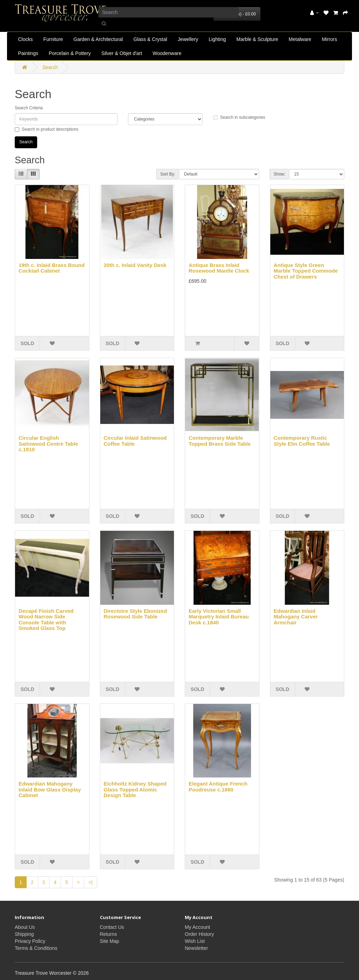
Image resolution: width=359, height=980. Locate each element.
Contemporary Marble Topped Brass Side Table (220, 441)
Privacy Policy (30, 941)
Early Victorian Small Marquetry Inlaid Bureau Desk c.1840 (219, 617)
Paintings (28, 53)
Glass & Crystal (150, 39)
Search (50, 67)
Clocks (25, 39)
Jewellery (188, 39)
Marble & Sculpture (257, 39)
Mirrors (330, 39)
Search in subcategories (239, 117)
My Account (197, 927)
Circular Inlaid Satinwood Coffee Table (135, 441)
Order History (199, 934)
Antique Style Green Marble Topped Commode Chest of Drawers (306, 271)
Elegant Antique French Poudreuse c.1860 (218, 787)
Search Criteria (29, 108)
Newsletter (196, 948)
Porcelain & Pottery (70, 53)
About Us (25, 927)
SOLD (28, 343)
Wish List (195, 941)
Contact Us (112, 927)
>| (90, 882)
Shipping (24, 934)
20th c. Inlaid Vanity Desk (135, 265)
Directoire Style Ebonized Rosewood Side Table (136, 614)
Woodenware (167, 53)
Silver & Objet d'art (122, 53)
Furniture (53, 39)
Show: (279, 174)
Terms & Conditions (36, 948)
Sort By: (168, 174)
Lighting (217, 39)
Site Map (110, 941)
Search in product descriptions (46, 129)
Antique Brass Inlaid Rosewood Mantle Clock (219, 268)
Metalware (300, 39)
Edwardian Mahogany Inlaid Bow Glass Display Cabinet (50, 789)
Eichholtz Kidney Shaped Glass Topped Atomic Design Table (135, 789)
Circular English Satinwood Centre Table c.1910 (48, 444)
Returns (109, 934)
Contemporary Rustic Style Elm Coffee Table (302, 441)
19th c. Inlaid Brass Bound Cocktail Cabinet (52, 268)
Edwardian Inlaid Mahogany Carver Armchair (296, 617)
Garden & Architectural (98, 39)
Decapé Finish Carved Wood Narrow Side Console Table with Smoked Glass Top (46, 620)
